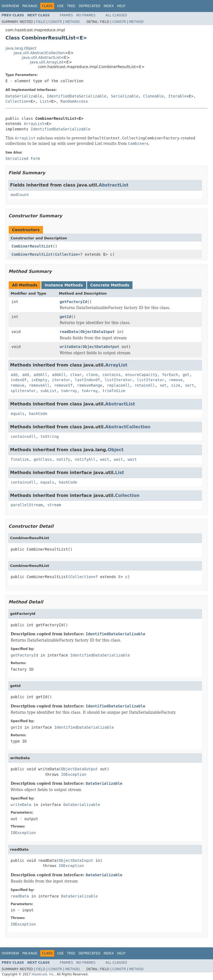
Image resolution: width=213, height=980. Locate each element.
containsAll (23, 436)
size (176, 385)
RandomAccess (74, 101)
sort (190, 385)
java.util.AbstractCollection (39, 53)
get (186, 375)
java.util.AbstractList (41, 57)
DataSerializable (24, 96)
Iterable (177, 96)
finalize (20, 459)
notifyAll (85, 459)
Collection (17, 101)
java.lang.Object (21, 48)
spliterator (23, 391)
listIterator (118, 380)
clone (92, 375)
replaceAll (118, 385)
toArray (69, 391)
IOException (74, 774)
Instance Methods (64, 285)
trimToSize (114, 391)
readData (69, 332)
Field (41, 22)
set (163, 385)
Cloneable (153, 96)
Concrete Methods (110, 285)
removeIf (63, 385)
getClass (43, 459)
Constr (55, 22)
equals (18, 414)
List (44, 101)
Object (116, 450)
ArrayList (34, 124)
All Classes (116, 15)
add (14, 375)
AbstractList (113, 185)
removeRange (90, 385)
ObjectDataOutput (101, 347)
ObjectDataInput (97, 332)
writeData (70, 347)
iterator (61, 380)
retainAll (145, 385)
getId (65, 317)
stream (54, 505)
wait (105, 459)
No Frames (86, 15)
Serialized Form (23, 158)
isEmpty (39, 380)
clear (76, 375)
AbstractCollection (128, 427)
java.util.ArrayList (47, 62)
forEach (170, 375)
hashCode (38, 414)
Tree (71, 6)
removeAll (39, 385)
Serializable (125, 96)
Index (109, 6)
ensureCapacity (141, 375)
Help (121, 6)
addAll (40, 375)
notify (64, 459)
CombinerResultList (32, 246)
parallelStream (27, 505)
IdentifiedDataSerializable (77, 96)
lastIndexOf (87, 380)
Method (72, 22)
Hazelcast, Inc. (43, 974)
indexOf (19, 380)
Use (60, 6)
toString (50, 436)
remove (176, 380)
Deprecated (89, 6)
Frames (67, 15)
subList (49, 391)
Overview (10, 6)
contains (111, 375)
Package (30, 6)
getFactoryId (73, 302)
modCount (20, 195)
